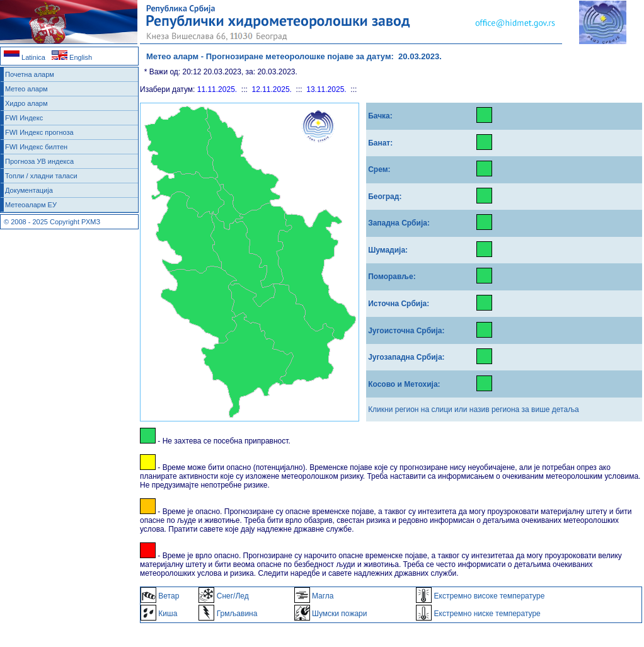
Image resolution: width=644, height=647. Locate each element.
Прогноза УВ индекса (39, 161)
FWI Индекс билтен (36, 147)
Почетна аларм (30, 74)
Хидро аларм (26, 103)
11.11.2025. (217, 89)
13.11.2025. (326, 89)
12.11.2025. (272, 89)
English (72, 57)
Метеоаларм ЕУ (31, 205)
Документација (29, 190)
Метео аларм (26, 89)
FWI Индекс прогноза (39, 132)
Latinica (25, 57)
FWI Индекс (24, 118)
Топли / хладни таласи (41, 176)
